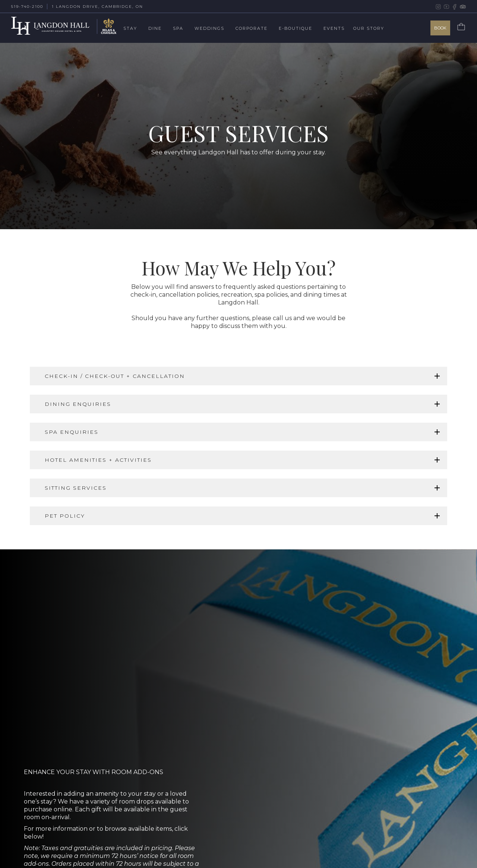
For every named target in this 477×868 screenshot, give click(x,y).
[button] (136, 29)
